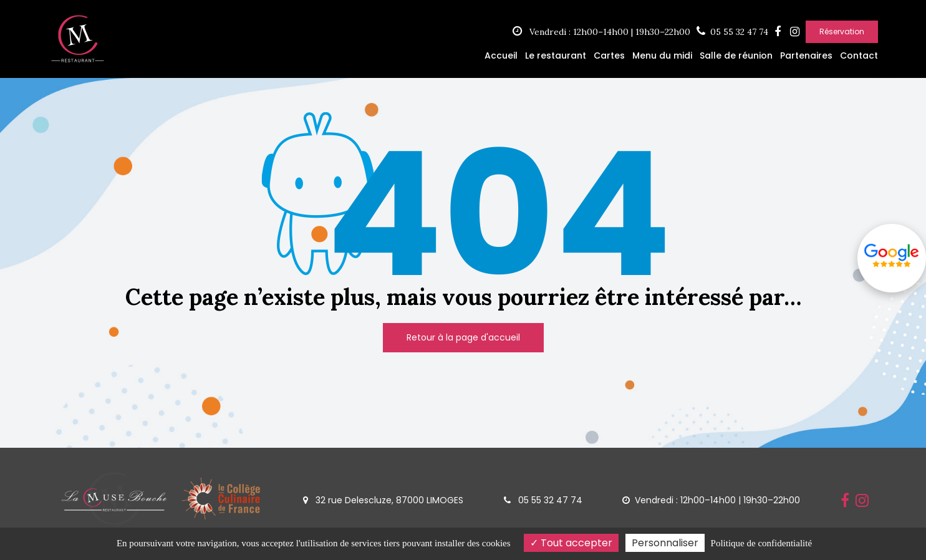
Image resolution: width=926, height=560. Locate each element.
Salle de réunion (736, 56)
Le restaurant (556, 56)
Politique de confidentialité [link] (761, 543)
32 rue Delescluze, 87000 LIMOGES (383, 500)
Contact (859, 56)
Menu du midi (662, 56)
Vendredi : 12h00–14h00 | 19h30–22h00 (601, 31)
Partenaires (806, 56)
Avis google (892, 256)
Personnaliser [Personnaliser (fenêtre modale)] (665, 543)
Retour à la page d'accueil (463, 337)
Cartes (609, 56)
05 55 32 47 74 (543, 500)
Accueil (501, 56)
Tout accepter (571, 543)
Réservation (842, 31)
